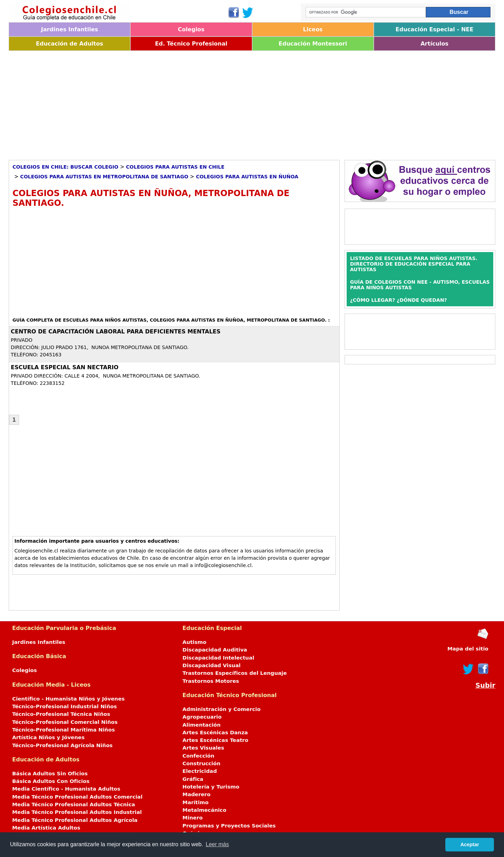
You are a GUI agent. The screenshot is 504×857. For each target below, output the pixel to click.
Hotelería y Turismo (211, 787)
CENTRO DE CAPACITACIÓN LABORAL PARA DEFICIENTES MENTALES (116, 332)
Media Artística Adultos (46, 828)
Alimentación (201, 725)
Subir (485, 685)
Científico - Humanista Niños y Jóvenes (68, 699)
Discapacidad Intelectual (218, 658)
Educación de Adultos (69, 44)
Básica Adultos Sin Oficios (50, 774)
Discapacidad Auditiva (215, 650)
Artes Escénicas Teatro (215, 740)
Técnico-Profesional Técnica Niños (61, 714)
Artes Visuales (203, 748)
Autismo (194, 642)
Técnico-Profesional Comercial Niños (65, 722)
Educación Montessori (313, 44)
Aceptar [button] (470, 844)
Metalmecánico (204, 810)
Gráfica (193, 779)
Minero (192, 818)
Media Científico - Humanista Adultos (66, 789)
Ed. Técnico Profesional (191, 44)
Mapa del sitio (468, 649)
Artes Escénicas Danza (215, 733)
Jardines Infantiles (69, 29)
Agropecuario (202, 717)
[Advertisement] (217, 103)
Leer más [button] (217, 844)
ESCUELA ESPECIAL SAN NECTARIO (65, 367)
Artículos (435, 44)
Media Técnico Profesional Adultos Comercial (77, 797)
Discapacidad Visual (211, 665)
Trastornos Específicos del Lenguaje (234, 673)
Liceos (313, 29)
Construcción (201, 763)
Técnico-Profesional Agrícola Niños (62, 745)
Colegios (191, 29)
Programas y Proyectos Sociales (229, 826)
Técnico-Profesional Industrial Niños (64, 706)
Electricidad (200, 771)
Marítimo (195, 802)
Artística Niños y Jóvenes (48, 737)
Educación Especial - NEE (435, 29)
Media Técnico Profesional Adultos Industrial (77, 812)
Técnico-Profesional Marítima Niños (63, 730)
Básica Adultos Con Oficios (51, 781)
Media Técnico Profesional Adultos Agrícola (75, 820)
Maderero (196, 794)
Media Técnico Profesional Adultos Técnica (74, 805)
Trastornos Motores (211, 681)
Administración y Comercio (221, 709)
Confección (198, 756)
